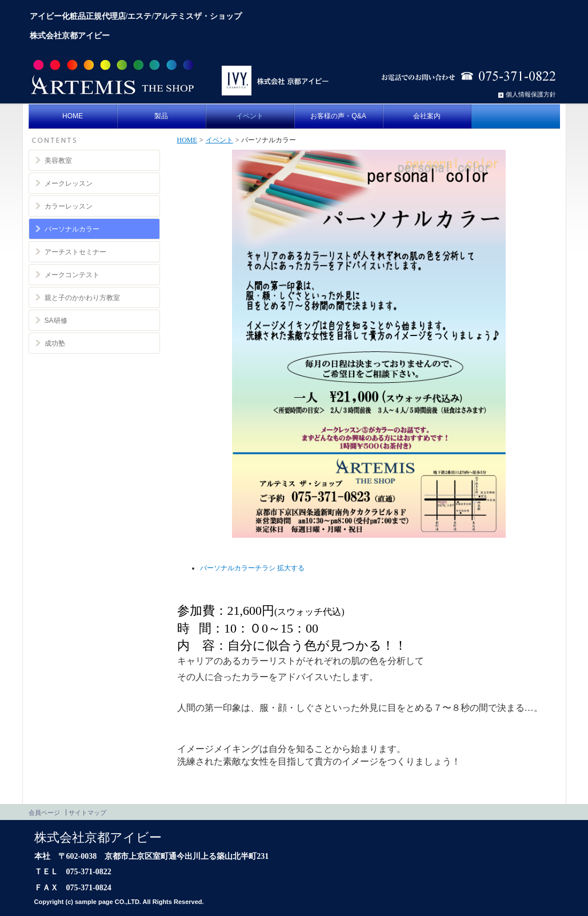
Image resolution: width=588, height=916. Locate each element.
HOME (187, 140)
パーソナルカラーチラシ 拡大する (252, 568)
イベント (219, 140)
